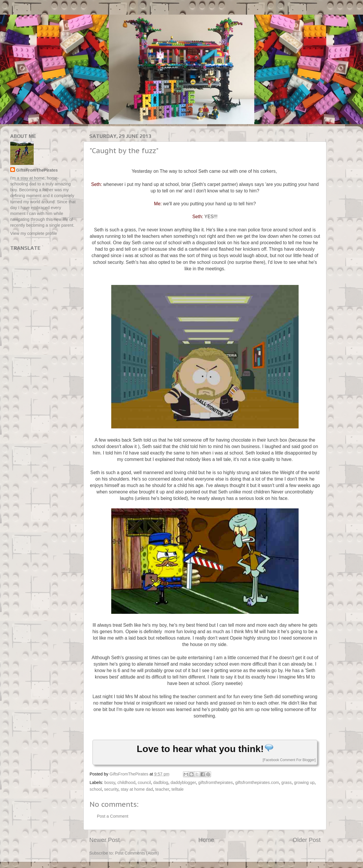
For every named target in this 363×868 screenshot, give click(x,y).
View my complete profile (34, 233)
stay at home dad (137, 789)
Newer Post (105, 840)
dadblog (161, 782)
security (111, 789)
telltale (178, 789)
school (96, 789)
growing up (304, 782)
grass (286, 782)
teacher (162, 789)
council (144, 782)
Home (206, 840)
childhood (126, 782)
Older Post (307, 840)
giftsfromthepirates (215, 782)
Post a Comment (113, 816)
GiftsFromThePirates (37, 170)
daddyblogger (183, 782)
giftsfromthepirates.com (257, 782)
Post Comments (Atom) (137, 853)
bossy (110, 782)
